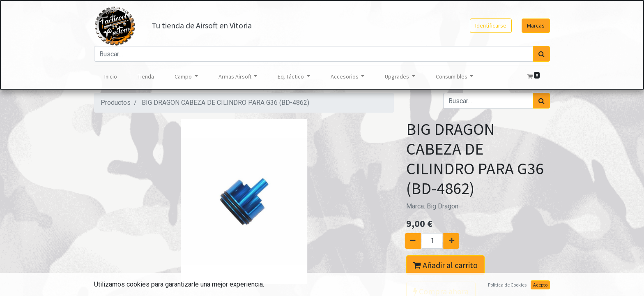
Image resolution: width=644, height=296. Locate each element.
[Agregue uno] (455, 241)
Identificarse (491, 25)
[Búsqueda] (542, 54)
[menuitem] (111, 77)
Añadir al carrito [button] (445, 265)
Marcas (536, 25)
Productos (116, 103)
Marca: (432, 206)
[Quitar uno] (409, 241)
